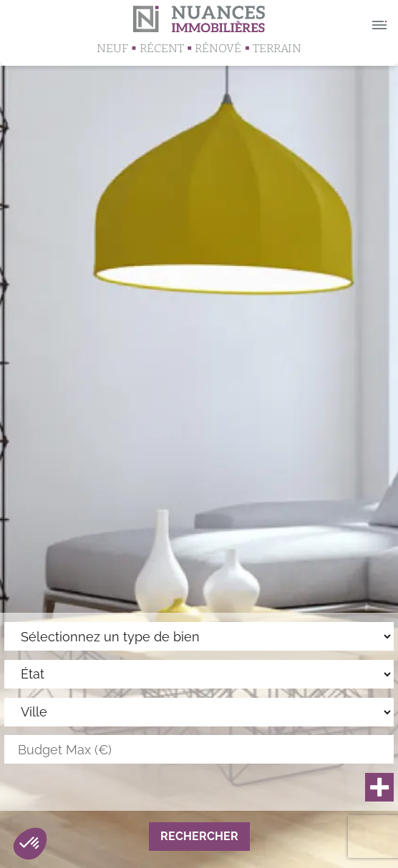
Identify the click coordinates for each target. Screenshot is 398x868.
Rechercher (199, 836)
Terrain (277, 48)
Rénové (218, 48)
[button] (30, 844)
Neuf (112, 48)
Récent (162, 48)
